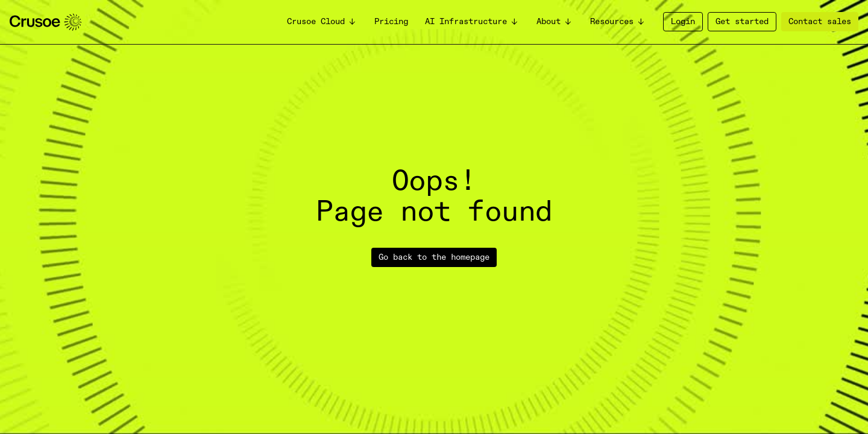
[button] (322, 22)
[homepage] (46, 22)
